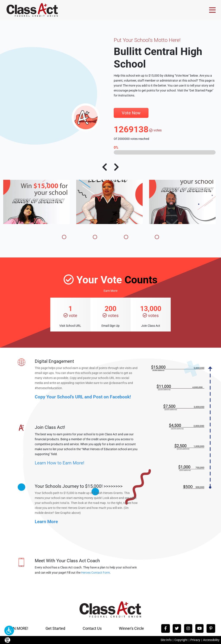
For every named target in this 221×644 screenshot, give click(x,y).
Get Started (55, 628)
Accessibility (211, 640)
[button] (9, 631)
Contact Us (92, 628)
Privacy (195, 640)
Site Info (166, 640)
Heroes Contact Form (96, 573)
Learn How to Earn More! (59, 463)
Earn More (110, 291)
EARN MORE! (17, 628)
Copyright (181, 640)
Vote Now (131, 113)
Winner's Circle (131, 628)
